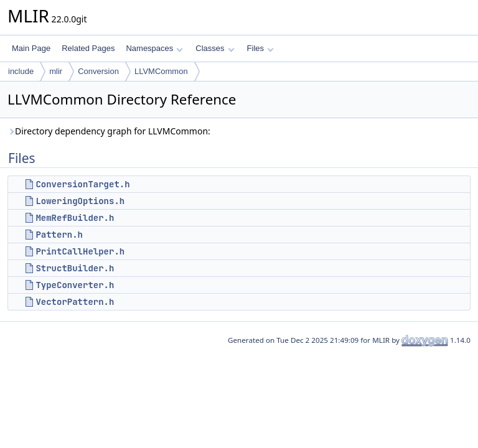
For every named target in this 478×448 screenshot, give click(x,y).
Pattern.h (59, 235)
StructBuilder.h (75, 268)
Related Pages (88, 48)
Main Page (31, 48)
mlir (56, 71)
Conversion (98, 71)
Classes (215, 48)
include (21, 71)
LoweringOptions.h (80, 201)
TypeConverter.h (75, 285)
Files (260, 48)
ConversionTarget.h (82, 184)
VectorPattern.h (75, 302)
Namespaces (154, 48)
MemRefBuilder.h (75, 218)
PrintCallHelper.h (80, 251)
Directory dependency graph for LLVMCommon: (109, 131)
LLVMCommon (161, 71)
